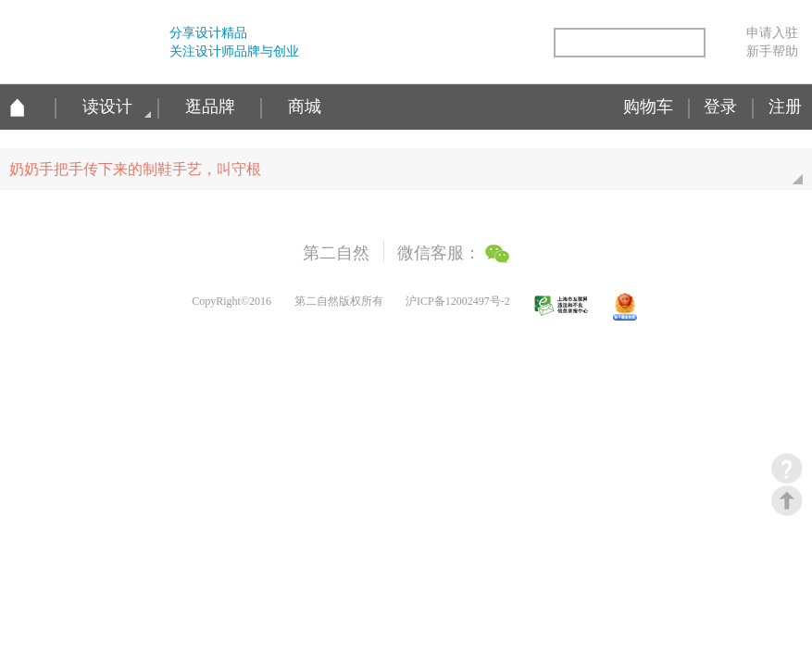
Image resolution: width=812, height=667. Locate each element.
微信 (488, 44)
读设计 (107, 107)
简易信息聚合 (527, 44)
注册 (785, 107)
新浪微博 (409, 44)
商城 (305, 107)
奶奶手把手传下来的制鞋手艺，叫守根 (411, 176)
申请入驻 (772, 32)
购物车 (648, 107)
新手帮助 (772, 51)
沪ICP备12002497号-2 (458, 301)
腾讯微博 (448, 44)
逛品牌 (210, 107)
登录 (720, 107)
